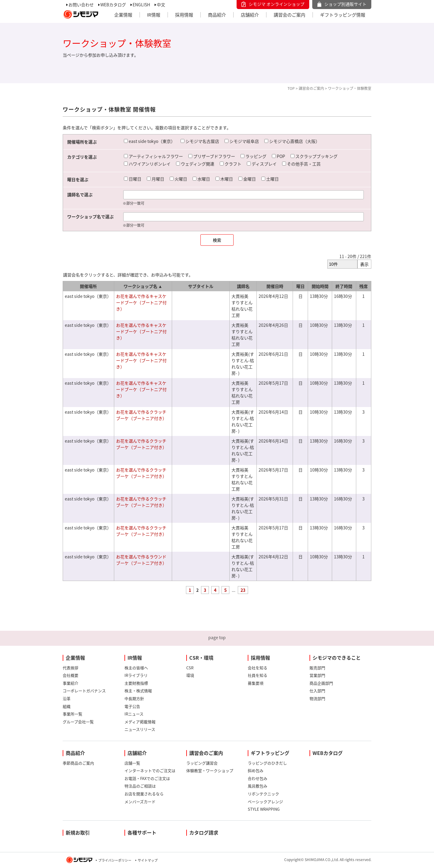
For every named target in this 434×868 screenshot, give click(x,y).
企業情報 (123, 15)
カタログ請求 (204, 832)
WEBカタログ (113, 5)
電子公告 (132, 706)
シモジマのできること (337, 658)
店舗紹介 (250, 15)
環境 (190, 675)
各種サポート (142, 832)
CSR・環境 (201, 658)
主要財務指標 (136, 683)
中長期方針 (134, 698)
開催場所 (88, 286)
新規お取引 (78, 832)
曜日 (300, 286)
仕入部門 (317, 691)
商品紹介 (217, 15)
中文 (161, 5)
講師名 (243, 286)
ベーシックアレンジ (265, 802)
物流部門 (317, 698)
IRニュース (134, 714)
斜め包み (256, 770)
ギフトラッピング (270, 753)
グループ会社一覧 (78, 722)
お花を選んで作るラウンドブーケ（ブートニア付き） (141, 560)
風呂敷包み (258, 786)
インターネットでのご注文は (150, 770)
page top (217, 637)
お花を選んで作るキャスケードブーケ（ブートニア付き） (141, 302)
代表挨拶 (71, 668)
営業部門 (317, 675)
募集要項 (256, 683)
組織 (67, 706)
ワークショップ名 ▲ (143, 286)
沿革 (67, 698)
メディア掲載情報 (140, 722)
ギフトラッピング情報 (343, 15)
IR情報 (154, 15)
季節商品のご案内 (78, 763)
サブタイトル (201, 286)
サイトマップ (148, 860)
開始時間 (320, 286)
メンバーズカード (140, 802)
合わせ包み (258, 778)
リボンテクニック (263, 794)
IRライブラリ (136, 675)
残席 (363, 286)
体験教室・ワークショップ (210, 770)
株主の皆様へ (136, 668)
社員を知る (258, 675)
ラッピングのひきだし (267, 763)
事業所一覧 (72, 714)
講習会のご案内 (289, 15)
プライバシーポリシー (115, 860)
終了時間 (344, 286)
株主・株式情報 (138, 691)
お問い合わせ (81, 5)
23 (243, 590)
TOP (291, 88)
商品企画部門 (321, 683)
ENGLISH (141, 5)
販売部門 (317, 668)
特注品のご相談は (140, 786)
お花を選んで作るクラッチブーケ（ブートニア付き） (141, 415)
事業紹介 (71, 683)
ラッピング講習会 (202, 763)
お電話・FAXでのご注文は (147, 778)
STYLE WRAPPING (264, 809)
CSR (190, 668)
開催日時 (275, 286)
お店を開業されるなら (144, 794)
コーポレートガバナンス (84, 691)
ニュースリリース (140, 729)
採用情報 (184, 15)
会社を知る (258, 668)
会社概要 (71, 675)
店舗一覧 (132, 763)
